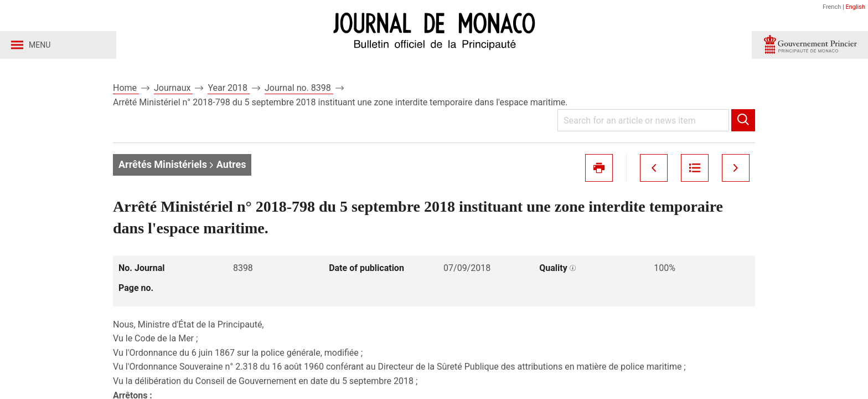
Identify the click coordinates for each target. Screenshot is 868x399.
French (832, 7)
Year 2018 (229, 88)
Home (126, 88)
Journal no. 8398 (299, 88)
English (855, 7)
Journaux (173, 88)
